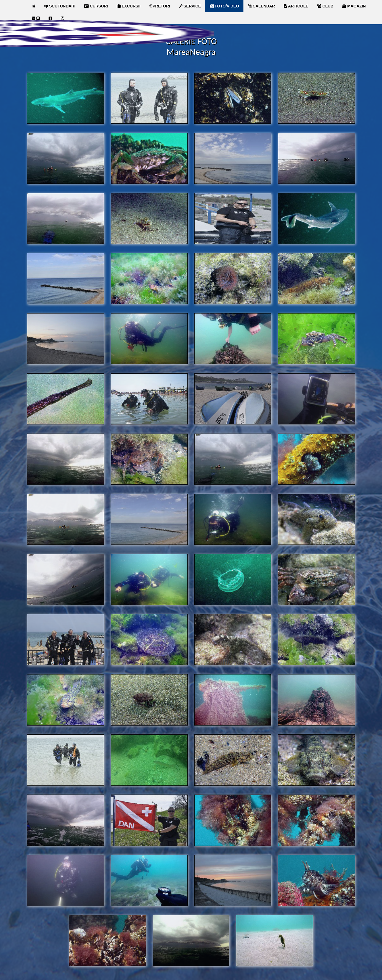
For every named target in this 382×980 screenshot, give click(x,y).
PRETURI (160, 6)
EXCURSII (129, 6)
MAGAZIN (354, 6)
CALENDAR (261, 6)
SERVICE (190, 6)
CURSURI (96, 6)
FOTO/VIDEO (225, 6)
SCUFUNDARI (60, 6)
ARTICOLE (296, 6)
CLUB (325, 6)
